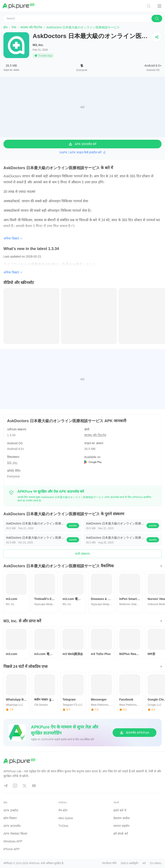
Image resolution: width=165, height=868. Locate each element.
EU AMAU (156, 863)
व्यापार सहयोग (121, 826)
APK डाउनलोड (12, 826)
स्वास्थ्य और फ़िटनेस (31, 27)
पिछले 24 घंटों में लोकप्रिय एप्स (25, 667)
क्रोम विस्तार (10, 818)
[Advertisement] (82, 107)
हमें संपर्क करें (121, 834)
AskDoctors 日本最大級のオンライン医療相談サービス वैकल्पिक (59, 566)
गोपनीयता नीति (109, 863)
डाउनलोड (73, 526)
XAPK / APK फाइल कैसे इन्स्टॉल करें (82, 152)
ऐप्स (14, 27)
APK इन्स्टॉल (11, 810)
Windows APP (13, 841)
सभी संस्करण (82, 554)
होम (5, 27)
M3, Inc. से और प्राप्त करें (22, 621)
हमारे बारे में (120, 810)
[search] (157, 18)
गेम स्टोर (63, 810)
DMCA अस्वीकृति (129, 863)
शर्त (144, 863)
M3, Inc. (38, 45)
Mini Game (66, 818)
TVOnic (63, 826)
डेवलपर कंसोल (121, 818)
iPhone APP (11, 849)
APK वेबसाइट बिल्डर (15, 834)
